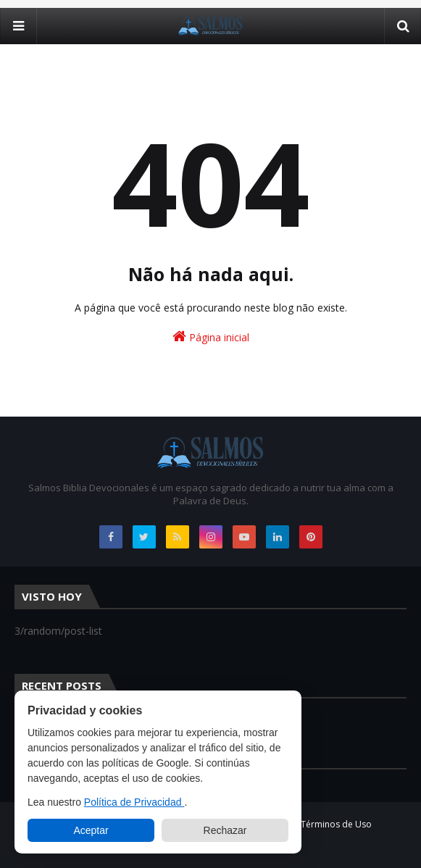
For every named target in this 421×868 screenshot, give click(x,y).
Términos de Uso (336, 824)
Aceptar (91, 830)
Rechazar (225, 830)
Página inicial (211, 337)
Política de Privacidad (134, 802)
